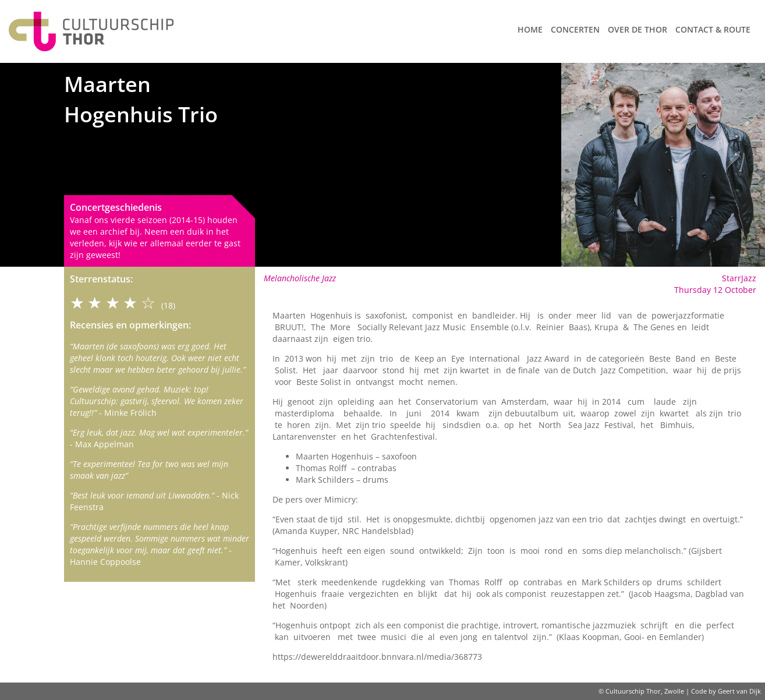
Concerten (575, 29)
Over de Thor (637, 29)
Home (530, 29)
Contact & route (713, 29)
